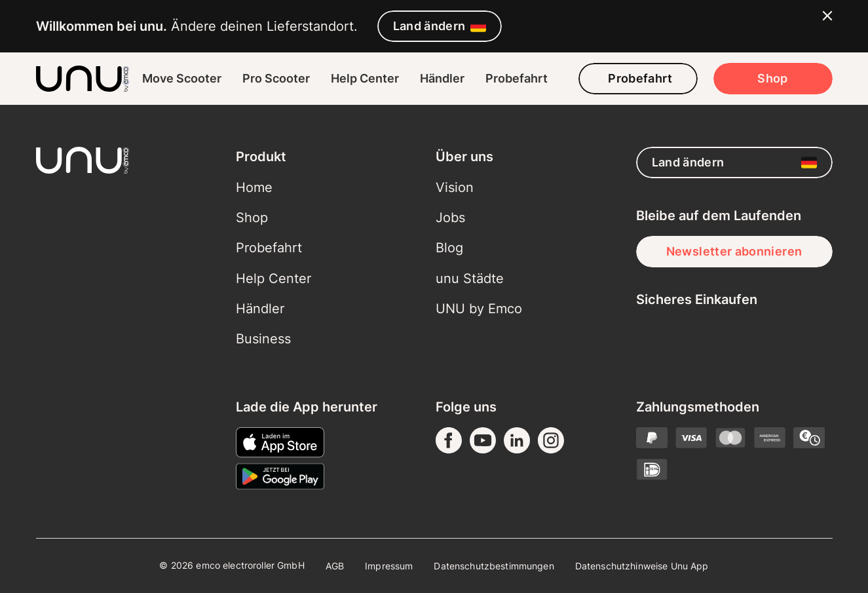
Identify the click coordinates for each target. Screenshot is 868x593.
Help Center (365, 78)
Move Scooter (182, 78)
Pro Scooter (276, 78)
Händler (442, 78)
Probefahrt (517, 78)
